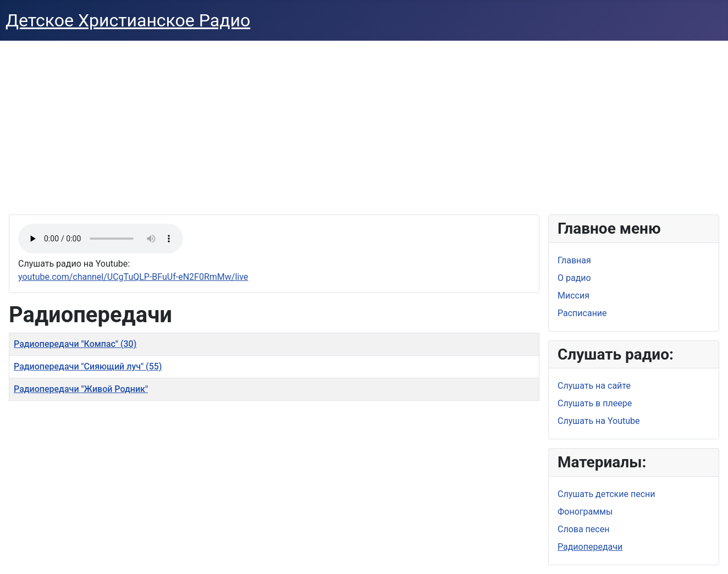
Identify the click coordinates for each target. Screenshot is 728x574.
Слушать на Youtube (599, 421)
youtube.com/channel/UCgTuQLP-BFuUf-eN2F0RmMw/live (133, 277)
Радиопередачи (590, 547)
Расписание (582, 313)
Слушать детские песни (606, 494)
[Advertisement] (364, 123)
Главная (574, 260)
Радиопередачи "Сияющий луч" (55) (88, 366)
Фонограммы (585, 512)
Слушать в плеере (595, 403)
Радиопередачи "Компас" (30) (75, 344)
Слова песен (583, 529)
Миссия (573, 296)
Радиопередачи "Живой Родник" (81, 389)
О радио (574, 278)
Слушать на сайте (594, 386)
